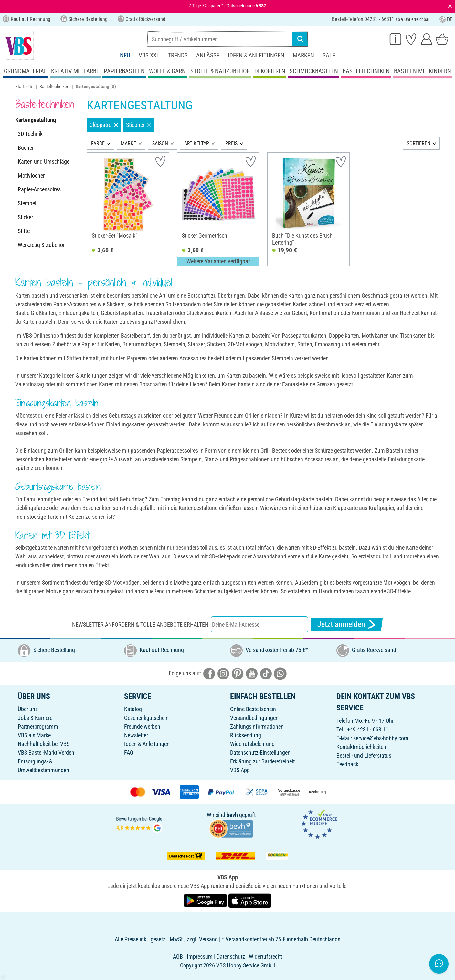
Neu (125, 55)
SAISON (160, 143)
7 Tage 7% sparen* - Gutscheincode (228, 6)
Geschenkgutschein (146, 718)
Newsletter (136, 735)
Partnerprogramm (38, 726)
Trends (178, 55)
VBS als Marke (34, 735)
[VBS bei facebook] (209, 673)
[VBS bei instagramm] (223, 673)
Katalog (133, 709)
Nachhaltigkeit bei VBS (44, 744)
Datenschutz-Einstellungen (260, 753)
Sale (329, 55)
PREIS (231, 143)
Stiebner (139, 125)
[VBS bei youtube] (252, 673)
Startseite (24, 87)
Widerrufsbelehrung (252, 744)
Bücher (26, 148)
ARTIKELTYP (197, 143)
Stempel (27, 203)
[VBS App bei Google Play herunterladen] (206, 900)
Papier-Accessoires (39, 189)
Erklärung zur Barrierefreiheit (262, 761)
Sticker (25, 217)
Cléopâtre (104, 125)
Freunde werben (142, 726)
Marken (303, 55)
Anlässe (208, 55)
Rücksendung (246, 735)
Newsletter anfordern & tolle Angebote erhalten (140, 624)
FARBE (98, 143)
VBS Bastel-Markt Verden (46, 753)
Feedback (347, 764)
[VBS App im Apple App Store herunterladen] (250, 900)
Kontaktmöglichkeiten (361, 747)
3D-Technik (30, 134)
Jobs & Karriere (35, 718)
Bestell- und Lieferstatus (364, 755)
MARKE (128, 143)
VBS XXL (149, 55)
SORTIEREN (419, 143)
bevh (232, 815)
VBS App (240, 770)
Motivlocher (31, 175)
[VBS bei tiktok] (266, 673)
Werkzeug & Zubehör (41, 245)
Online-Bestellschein (253, 709)
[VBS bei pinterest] (238, 673)
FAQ (129, 753)
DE (446, 20)
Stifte (24, 231)
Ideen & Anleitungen (256, 55)
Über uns (28, 709)
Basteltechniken (54, 87)
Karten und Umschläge (44, 162)
